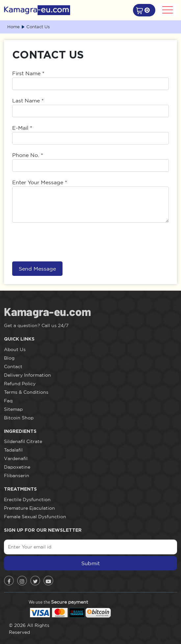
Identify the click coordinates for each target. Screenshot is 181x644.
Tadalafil (13, 450)
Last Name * (28, 100)
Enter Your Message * (40, 182)
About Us (15, 349)
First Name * (28, 73)
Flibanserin (17, 476)
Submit (90, 563)
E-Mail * (22, 128)
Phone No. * (28, 155)
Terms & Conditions (26, 392)
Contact (13, 366)
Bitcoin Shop (19, 418)
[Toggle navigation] (167, 10)
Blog (9, 358)
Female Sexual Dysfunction (35, 517)
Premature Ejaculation (29, 508)
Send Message (37, 269)
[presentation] (62, 242)
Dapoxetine (17, 467)
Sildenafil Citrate (23, 441)
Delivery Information (27, 375)
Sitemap (13, 409)
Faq (8, 401)
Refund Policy (20, 384)
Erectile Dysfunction (27, 500)
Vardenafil (16, 458)
